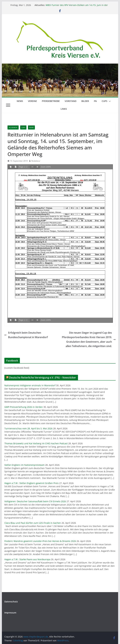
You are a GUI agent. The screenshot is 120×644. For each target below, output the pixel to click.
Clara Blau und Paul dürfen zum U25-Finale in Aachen (33, 523)
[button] (109, 101)
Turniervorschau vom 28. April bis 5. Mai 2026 (28, 428)
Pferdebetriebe (51, 101)
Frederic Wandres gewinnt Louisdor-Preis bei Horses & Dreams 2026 (40, 541)
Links (64, 109)
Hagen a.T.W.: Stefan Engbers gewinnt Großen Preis (31, 483)
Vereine (32, 101)
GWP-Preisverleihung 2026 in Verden (24, 407)
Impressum (10, 613)
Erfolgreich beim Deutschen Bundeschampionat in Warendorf (26, 335)
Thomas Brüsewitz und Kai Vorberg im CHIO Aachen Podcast (36, 443)
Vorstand (71, 101)
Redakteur (36, 161)
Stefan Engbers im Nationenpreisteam (24, 465)
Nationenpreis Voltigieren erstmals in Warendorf (30, 385)
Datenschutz (11, 602)
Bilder (85, 101)
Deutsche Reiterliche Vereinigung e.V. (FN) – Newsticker (43, 378)
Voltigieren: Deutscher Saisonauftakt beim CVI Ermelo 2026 (35, 501)
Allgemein (13, 127)
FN (95, 101)
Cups (105, 101)
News (20, 101)
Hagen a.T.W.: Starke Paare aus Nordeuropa (27, 559)
